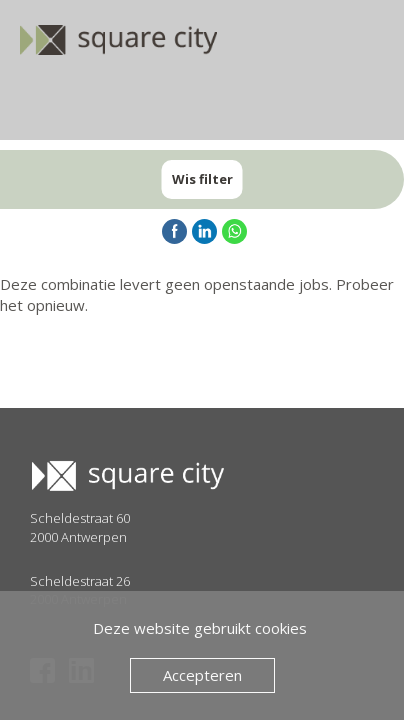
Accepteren (202, 675)
